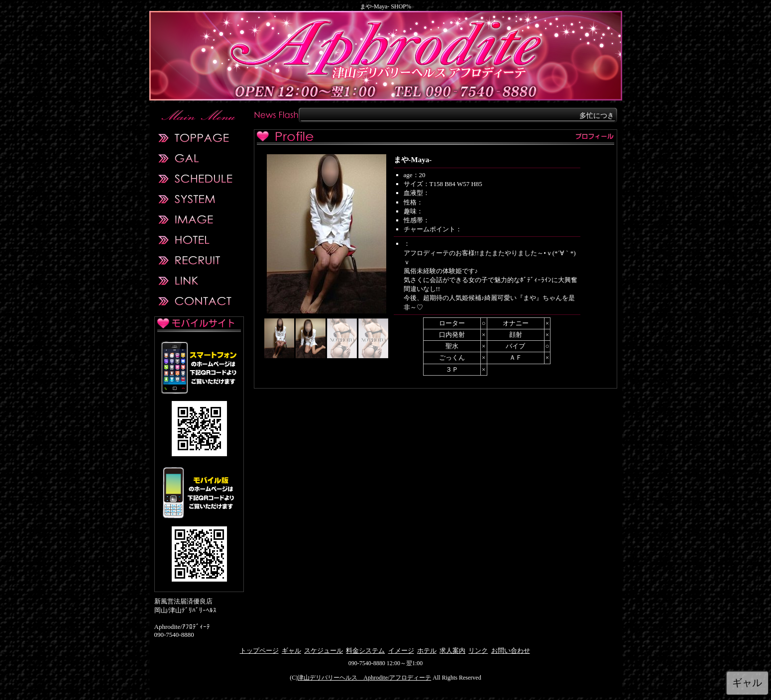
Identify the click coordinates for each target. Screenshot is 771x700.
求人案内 (452, 650)
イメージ (401, 650)
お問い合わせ (511, 650)
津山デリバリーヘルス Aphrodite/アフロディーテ (364, 678)
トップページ (259, 650)
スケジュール (324, 650)
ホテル (427, 650)
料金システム (365, 650)
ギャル (291, 650)
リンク (478, 650)
